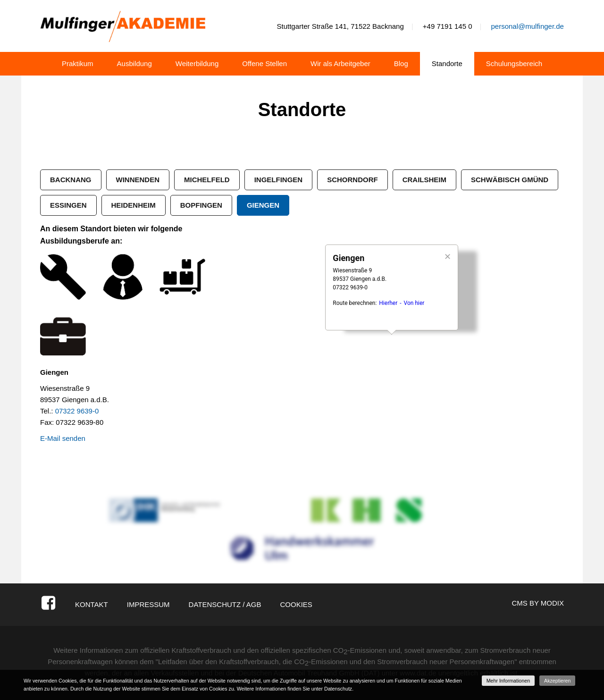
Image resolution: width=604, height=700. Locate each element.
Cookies (296, 604)
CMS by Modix (538, 603)
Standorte (447, 63)
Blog (401, 63)
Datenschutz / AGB (225, 604)
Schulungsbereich (514, 63)
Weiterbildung (197, 63)
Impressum (148, 604)
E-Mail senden (63, 438)
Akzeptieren (557, 681)
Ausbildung (134, 63)
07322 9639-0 (77, 411)
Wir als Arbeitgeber (340, 63)
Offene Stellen (264, 63)
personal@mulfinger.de (527, 26)
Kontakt (92, 604)
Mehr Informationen (508, 681)
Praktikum (78, 63)
